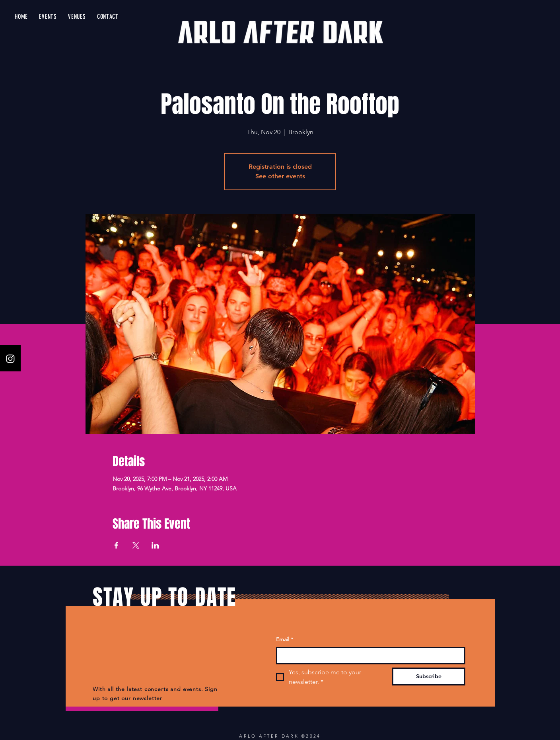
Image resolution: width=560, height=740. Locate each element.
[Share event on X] (136, 545)
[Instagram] (10, 359)
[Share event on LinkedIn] (155, 545)
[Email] (368, 656)
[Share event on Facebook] (116, 545)
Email (285, 640)
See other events (280, 176)
